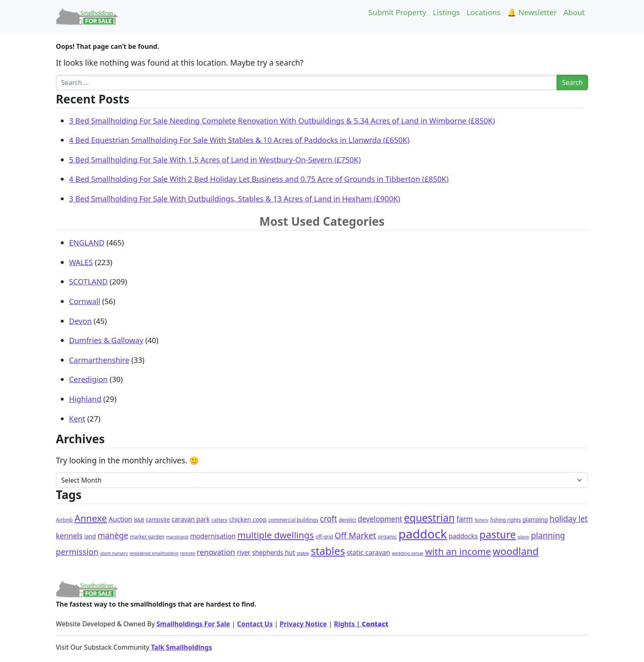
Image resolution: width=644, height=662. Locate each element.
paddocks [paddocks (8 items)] (463, 536)
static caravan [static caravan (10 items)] (368, 552)
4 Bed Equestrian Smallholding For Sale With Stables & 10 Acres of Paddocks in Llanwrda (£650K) (239, 140)
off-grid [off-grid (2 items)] (324, 537)
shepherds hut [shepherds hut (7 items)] (274, 552)
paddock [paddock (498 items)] (423, 534)
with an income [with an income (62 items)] (458, 551)
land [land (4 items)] (90, 536)
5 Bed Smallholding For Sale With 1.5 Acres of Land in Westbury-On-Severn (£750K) (215, 159)
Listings (446, 12)
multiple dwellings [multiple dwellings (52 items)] (276, 535)
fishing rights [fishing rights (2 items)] (506, 520)
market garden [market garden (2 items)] (147, 537)
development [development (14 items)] (380, 519)
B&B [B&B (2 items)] (139, 520)
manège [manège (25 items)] (113, 535)
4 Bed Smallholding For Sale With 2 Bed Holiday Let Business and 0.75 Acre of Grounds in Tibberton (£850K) (259, 179)
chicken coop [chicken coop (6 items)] (248, 519)
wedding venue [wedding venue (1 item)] (408, 553)
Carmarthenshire (99, 360)
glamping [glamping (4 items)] (535, 519)
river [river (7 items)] (244, 552)
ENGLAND (87, 242)
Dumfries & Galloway (106, 340)
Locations (484, 12)
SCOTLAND (88, 281)
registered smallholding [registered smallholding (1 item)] (154, 553)
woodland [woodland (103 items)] (516, 551)
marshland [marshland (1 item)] (177, 537)
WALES (81, 262)
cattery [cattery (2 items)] (220, 520)
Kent (77, 418)
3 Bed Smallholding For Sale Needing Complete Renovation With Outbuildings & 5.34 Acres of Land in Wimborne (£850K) (282, 120)
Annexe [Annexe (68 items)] (91, 518)
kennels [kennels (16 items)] (69, 536)
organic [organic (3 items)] (387, 536)
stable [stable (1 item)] (303, 553)
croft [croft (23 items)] (329, 519)
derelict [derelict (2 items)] (347, 520)
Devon (80, 321)
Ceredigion (88, 379)
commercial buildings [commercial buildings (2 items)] (293, 520)
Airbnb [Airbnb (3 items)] (64, 520)
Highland (85, 399)
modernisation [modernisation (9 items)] (213, 536)
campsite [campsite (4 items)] (158, 519)
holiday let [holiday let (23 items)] (569, 519)
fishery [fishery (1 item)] (481, 520)
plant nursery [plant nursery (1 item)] (114, 553)
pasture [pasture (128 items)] (498, 535)
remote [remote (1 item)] (187, 553)
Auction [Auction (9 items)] (120, 519)
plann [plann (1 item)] (523, 537)
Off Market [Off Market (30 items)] (355, 535)
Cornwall (85, 301)
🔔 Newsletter (532, 12)
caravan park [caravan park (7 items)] (191, 519)
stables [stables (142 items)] (328, 551)
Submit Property (397, 12)
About (574, 12)
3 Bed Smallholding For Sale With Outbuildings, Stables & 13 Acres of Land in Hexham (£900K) (235, 198)
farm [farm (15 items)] (465, 519)
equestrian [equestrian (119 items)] (430, 518)
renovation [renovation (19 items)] (216, 552)
